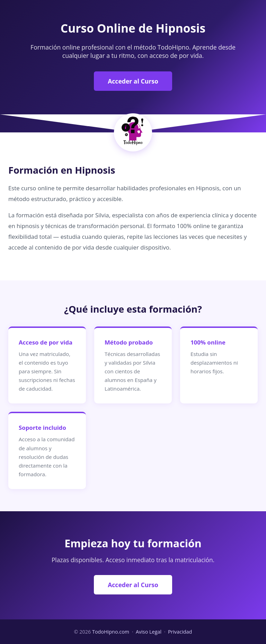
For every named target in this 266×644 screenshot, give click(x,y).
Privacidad (180, 632)
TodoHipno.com (111, 632)
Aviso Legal (149, 632)
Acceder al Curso (133, 81)
